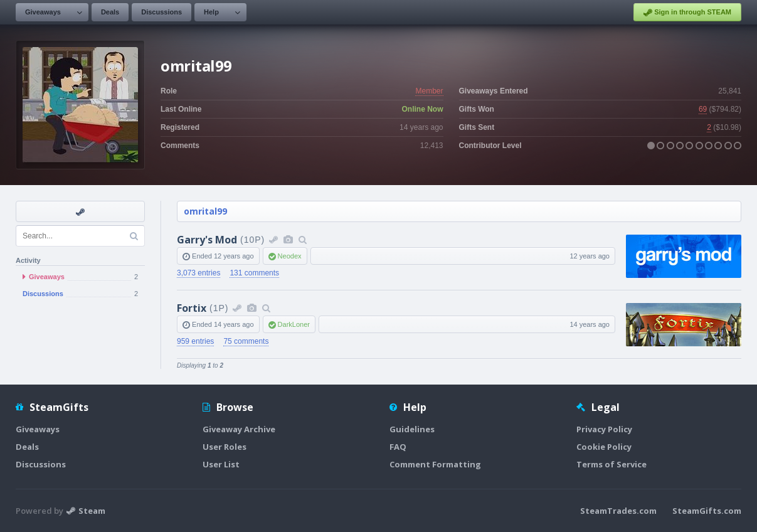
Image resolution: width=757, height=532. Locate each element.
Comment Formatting (435, 464)
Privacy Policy (604, 429)
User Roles (225, 447)
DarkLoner (294, 324)
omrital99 (205, 211)
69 (703, 109)
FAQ (398, 447)
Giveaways (43, 12)
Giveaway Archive (239, 429)
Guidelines (412, 429)
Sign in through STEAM (687, 13)
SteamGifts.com (707, 511)
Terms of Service (611, 464)
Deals (110, 12)
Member (429, 91)
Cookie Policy (604, 447)
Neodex (290, 256)
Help (211, 12)
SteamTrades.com (618, 511)
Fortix (192, 308)
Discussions (161, 12)
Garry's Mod (207, 240)
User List (221, 464)
